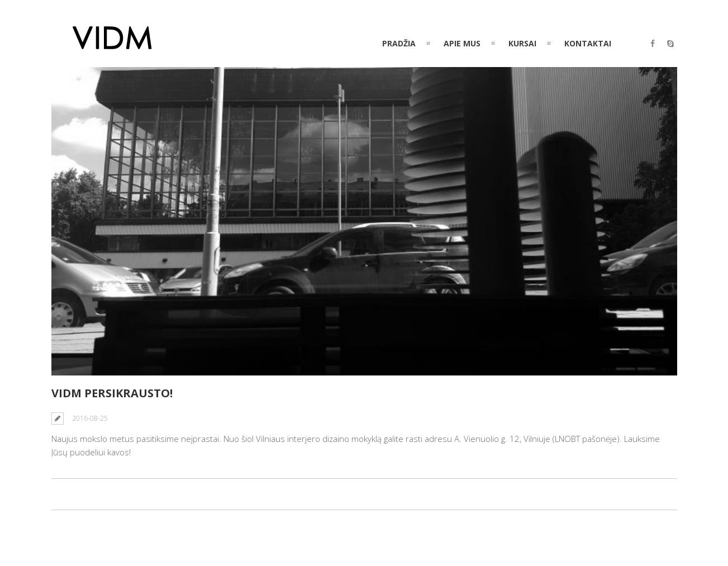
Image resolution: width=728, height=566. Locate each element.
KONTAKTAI (588, 43)
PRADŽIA (399, 43)
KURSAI (522, 43)
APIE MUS (462, 43)
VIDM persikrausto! (112, 393)
